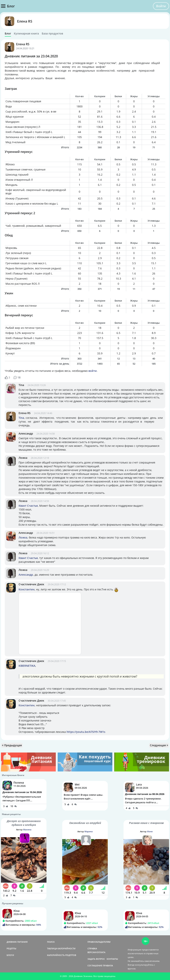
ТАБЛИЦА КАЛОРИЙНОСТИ (61, 948)
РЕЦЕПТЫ (11, 948)
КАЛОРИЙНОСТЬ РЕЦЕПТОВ (62, 955)
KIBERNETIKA (27, 666)
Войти (161, 6)
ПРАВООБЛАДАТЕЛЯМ (99, 942)
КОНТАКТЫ (112, 959)
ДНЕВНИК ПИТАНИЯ (17, 942)
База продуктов (52, 34)
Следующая (159, 745)
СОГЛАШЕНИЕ (95, 966)
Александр (26, 433)
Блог (8, 34)
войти (93, 371)
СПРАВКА (92, 948)
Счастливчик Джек (31, 584)
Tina (21, 385)
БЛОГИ (10, 955)
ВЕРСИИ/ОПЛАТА (96, 952)
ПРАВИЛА (108, 966)
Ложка (23, 458)
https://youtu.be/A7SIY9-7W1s (86, 732)
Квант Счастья (28, 506)
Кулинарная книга (26, 34)
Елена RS (25, 21)
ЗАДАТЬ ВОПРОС (96, 959)
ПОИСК (51, 942)
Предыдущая (12, 745)
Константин (27, 589)
